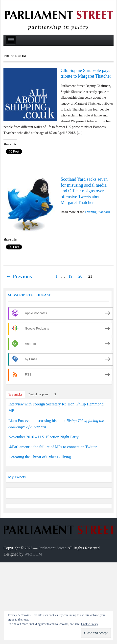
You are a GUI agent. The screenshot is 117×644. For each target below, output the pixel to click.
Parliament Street (52, 548)
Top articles (15, 395)
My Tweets (17, 477)
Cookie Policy (90, 624)
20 (80, 276)
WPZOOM (33, 554)
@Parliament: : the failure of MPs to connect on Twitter (53, 447)
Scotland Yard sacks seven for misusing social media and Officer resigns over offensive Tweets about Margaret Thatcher (84, 191)
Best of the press (38, 394)
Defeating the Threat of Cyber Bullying (40, 457)
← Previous (19, 276)
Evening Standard (97, 212)
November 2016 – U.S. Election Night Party (44, 437)
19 (70, 276)
